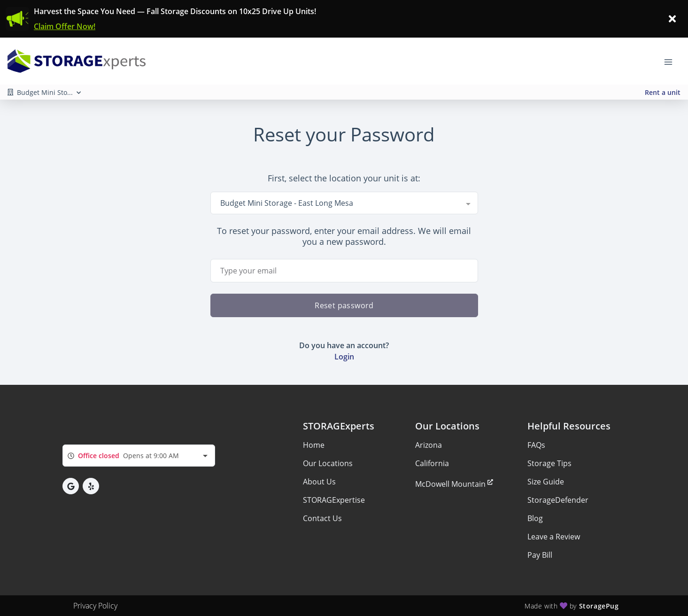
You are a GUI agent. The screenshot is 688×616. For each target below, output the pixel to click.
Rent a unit (663, 92)
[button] (71, 486)
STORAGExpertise (334, 500)
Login (344, 357)
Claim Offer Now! (65, 26)
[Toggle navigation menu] (672, 61)
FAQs (536, 445)
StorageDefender (558, 500)
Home (314, 445)
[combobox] (344, 203)
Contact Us (322, 518)
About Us (319, 482)
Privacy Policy (95, 606)
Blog (535, 518)
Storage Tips (549, 463)
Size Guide (546, 482)
